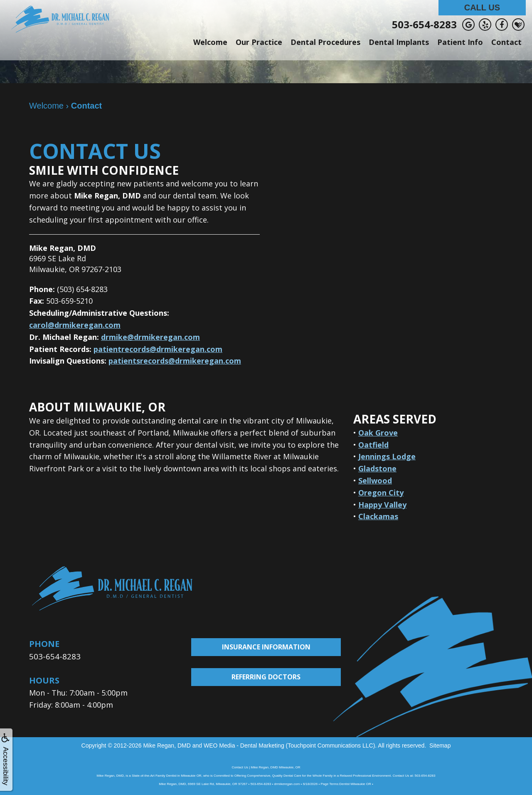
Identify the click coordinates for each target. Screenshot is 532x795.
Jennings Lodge (387, 456)
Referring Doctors (266, 677)
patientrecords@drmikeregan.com (158, 349)
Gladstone (377, 468)
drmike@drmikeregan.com (150, 337)
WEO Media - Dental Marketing (244, 745)
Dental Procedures (325, 42)
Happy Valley (382, 505)
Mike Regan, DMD (167, 745)
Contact (506, 42)
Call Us (482, 7)
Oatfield (373, 445)
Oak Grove (378, 433)
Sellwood (375, 480)
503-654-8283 (424, 24)
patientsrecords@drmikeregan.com (175, 361)
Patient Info (460, 42)
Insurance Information (266, 647)
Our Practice (259, 42)
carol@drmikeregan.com (75, 325)
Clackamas (378, 516)
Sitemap (440, 745)
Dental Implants (399, 42)
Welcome (210, 42)
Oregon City (381, 493)
